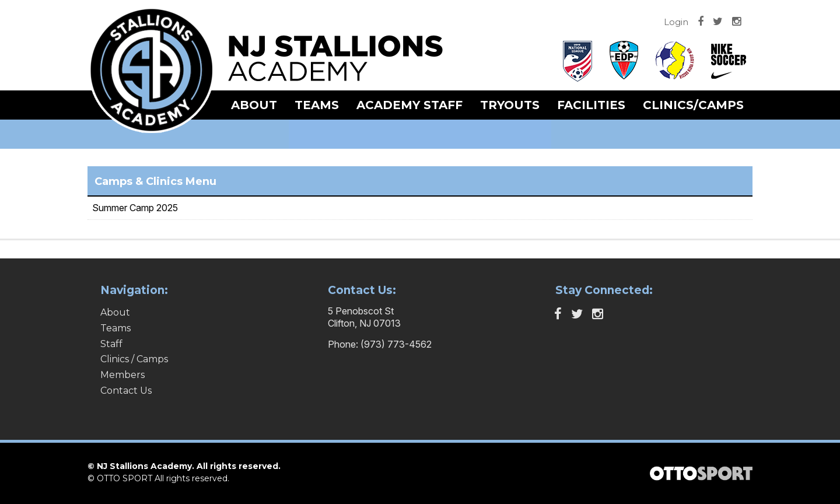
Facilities (591, 105)
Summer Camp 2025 (135, 208)
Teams (317, 105)
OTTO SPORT (125, 478)
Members (123, 375)
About (254, 105)
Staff (111, 344)
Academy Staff (409, 105)
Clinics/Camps (693, 105)
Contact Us (126, 391)
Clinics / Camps (134, 359)
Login (676, 22)
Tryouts (510, 105)
